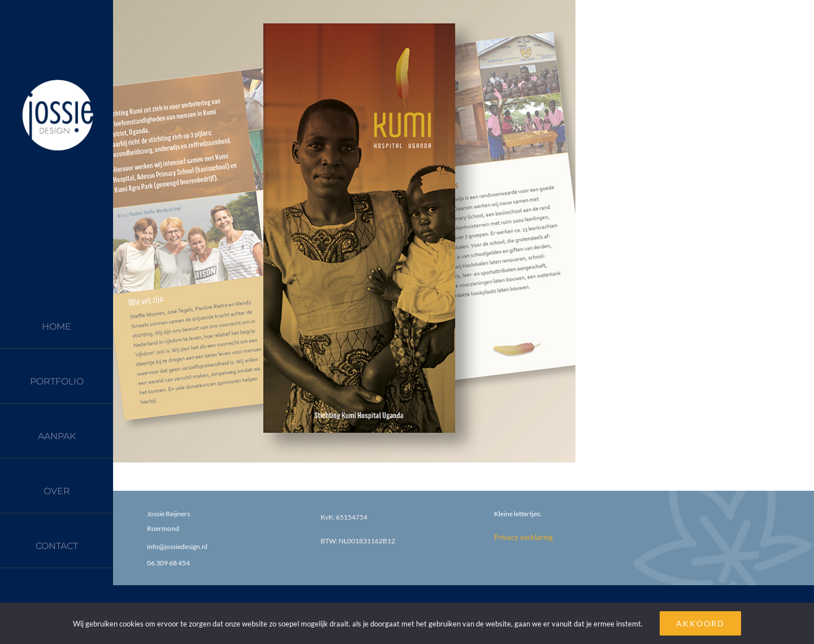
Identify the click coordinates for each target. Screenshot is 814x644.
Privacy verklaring (523, 537)
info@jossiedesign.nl (177, 546)
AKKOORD (700, 623)
